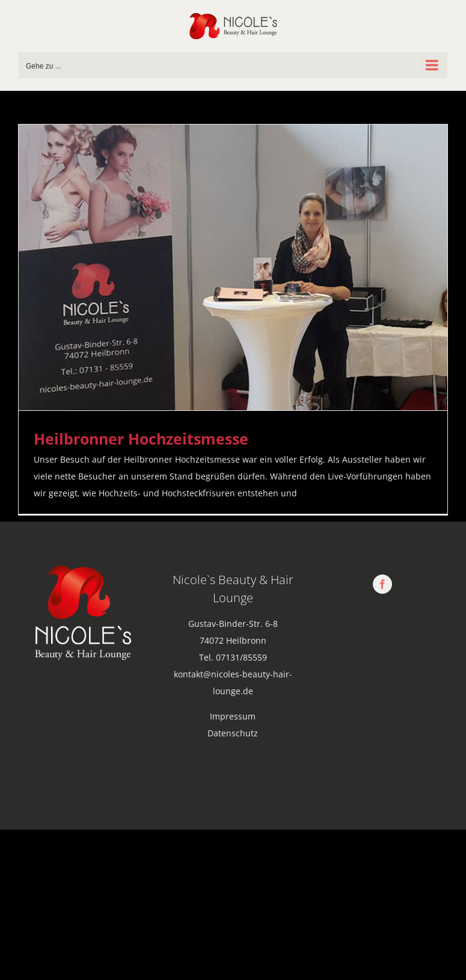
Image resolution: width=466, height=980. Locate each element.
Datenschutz (233, 733)
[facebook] (382, 584)
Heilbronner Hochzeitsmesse (141, 439)
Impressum (233, 716)
